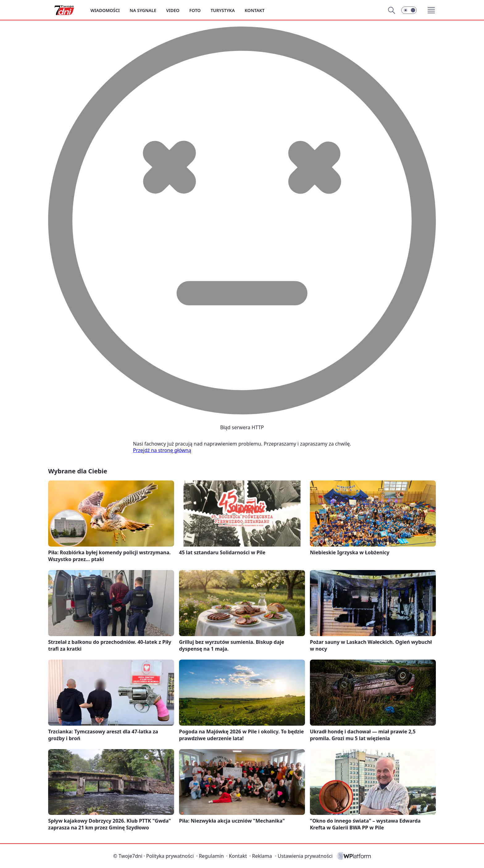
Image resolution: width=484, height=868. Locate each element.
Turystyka (223, 10)
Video (173, 10)
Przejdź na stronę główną (162, 450)
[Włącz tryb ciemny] (409, 10)
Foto (195, 10)
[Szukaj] (391, 10)
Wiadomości (105, 10)
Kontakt (255, 10)
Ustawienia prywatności (304, 856)
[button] (431, 10)
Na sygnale (143, 10)
